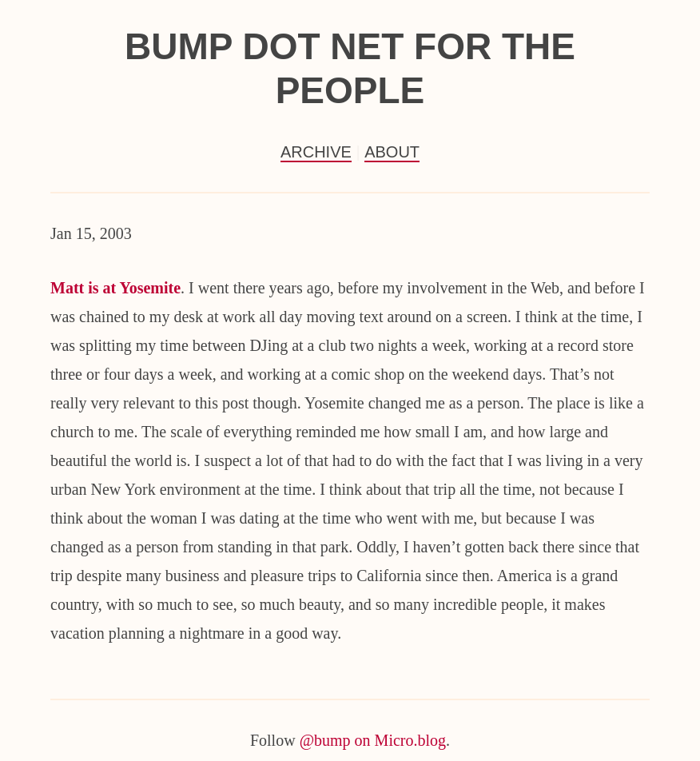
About (392, 152)
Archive (316, 152)
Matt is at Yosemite (115, 288)
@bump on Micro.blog (373, 740)
